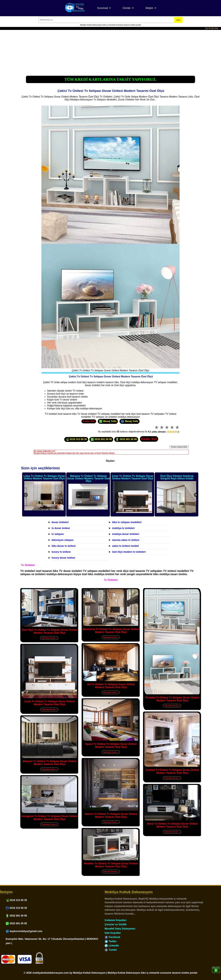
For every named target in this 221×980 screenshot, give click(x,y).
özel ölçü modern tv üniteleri (129, 552)
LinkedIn (112, 946)
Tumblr (111, 950)
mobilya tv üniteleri (123, 528)
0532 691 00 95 (101, 439)
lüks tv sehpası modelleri (127, 522)
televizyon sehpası (63, 540)
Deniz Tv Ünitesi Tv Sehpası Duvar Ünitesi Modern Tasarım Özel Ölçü (172, 825)
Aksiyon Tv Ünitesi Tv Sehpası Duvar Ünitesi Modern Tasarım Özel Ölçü (50, 763)
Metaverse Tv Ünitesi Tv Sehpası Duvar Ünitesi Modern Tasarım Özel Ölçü (111, 631)
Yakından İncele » (49, 638)
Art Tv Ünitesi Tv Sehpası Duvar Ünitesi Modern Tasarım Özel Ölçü (111, 686)
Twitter (111, 941)
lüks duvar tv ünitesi (64, 546)
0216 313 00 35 (76, 439)
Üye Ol (208, 28)
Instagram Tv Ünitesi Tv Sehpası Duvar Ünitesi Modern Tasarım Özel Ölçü (50, 818)
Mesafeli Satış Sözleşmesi (120, 929)
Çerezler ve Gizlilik (116, 924)
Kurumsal (103, 8)
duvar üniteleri (60, 522)
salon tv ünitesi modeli (125, 546)
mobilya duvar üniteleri (126, 534)
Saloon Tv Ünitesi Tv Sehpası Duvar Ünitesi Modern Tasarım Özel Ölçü (111, 815)
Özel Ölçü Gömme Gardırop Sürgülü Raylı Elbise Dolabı (177, 477)
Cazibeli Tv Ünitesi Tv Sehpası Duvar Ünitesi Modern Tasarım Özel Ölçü (172, 771)
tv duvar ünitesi (61, 528)
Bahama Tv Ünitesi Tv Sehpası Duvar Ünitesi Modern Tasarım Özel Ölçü (89, 479)
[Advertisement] (111, 51)
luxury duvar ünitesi (63, 558)
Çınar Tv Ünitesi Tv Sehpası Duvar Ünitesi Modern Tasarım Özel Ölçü (133, 477)
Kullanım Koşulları (115, 920)
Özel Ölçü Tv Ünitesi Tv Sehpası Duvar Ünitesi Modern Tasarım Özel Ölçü (50, 631)
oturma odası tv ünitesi (126, 540)
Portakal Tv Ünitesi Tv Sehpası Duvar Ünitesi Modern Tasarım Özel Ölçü (172, 699)
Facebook (112, 937)
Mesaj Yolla (108, 421)
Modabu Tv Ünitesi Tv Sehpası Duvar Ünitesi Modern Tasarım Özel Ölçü (111, 865)
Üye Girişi (214, 28)
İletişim (149, 8)
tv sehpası (58, 534)
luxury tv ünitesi (61, 552)
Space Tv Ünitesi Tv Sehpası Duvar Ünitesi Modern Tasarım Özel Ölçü (111, 745)
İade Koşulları (113, 933)
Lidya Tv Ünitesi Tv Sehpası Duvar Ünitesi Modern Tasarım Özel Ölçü (44, 477)
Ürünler (127, 8)
